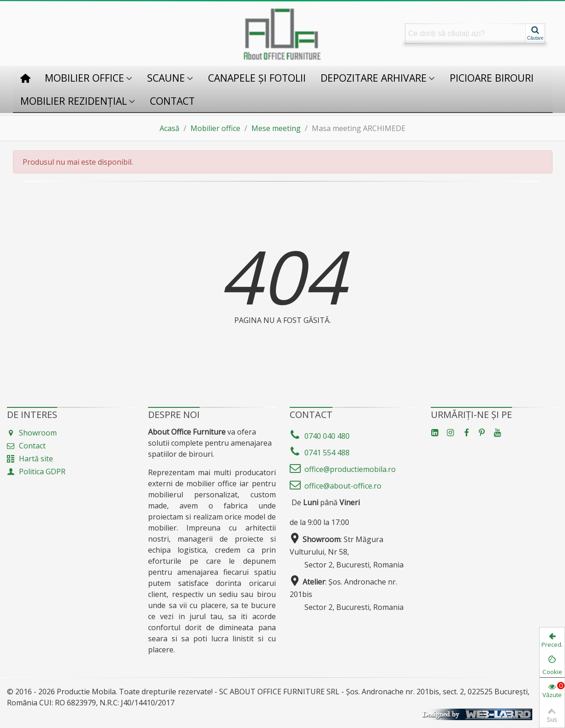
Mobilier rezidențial (74, 101)
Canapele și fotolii (257, 78)
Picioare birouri (492, 78)
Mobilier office (84, 78)
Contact (172, 101)
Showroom (32, 433)
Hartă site (30, 459)
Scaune (166, 78)
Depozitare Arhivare (374, 78)
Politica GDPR (36, 471)
